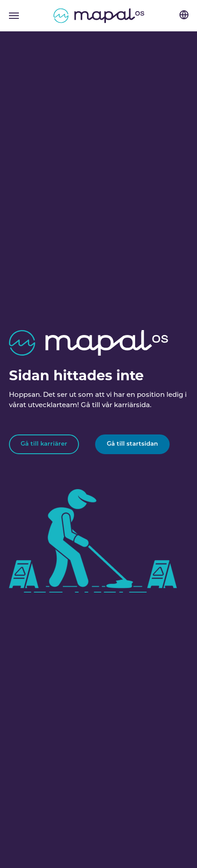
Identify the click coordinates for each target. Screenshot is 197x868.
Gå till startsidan (132, 444)
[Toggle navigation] (14, 16)
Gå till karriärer (44, 444)
